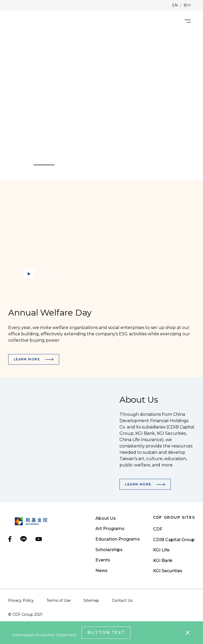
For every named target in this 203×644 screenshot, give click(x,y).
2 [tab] (58, 165)
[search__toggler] (173, 21)
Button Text (106, 633)
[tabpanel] (101, 106)
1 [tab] (33, 165)
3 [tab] (62, 165)
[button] (175, 5)
